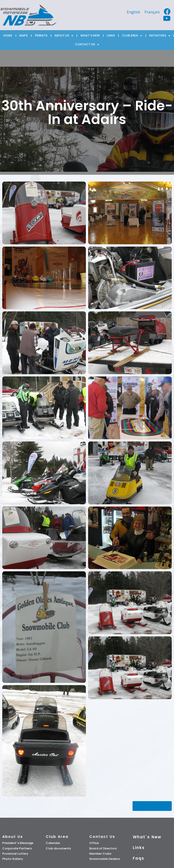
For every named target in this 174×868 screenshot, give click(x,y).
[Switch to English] (133, 12)
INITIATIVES (160, 36)
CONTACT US (87, 45)
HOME (8, 35)
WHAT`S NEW (90, 35)
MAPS (23, 35)
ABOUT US (64, 36)
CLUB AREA (132, 36)
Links (139, 848)
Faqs (139, 858)
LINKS (111, 35)
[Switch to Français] (152, 12)
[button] (152, 806)
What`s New (147, 837)
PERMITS (41, 35)
